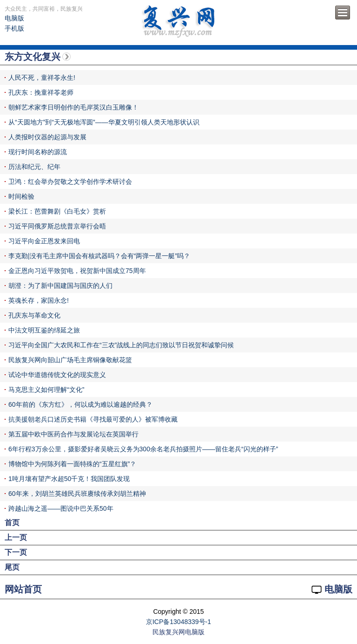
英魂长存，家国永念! (39, 300)
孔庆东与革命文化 (34, 315)
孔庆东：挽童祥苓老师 (41, 92)
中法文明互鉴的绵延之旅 (44, 330)
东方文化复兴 (33, 57)
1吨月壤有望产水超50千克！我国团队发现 (69, 479)
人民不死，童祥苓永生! (42, 78)
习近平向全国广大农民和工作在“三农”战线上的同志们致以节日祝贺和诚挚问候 (121, 345)
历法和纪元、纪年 (34, 167)
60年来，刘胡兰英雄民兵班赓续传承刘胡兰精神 (77, 494)
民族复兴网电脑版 (178, 632)
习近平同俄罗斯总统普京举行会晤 (57, 226)
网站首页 (23, 589)
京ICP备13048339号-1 (178, 622)
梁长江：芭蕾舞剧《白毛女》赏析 (57, 211)
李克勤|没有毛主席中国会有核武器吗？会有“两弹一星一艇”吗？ (99, 256)
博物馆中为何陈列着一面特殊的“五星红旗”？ (72, 464)
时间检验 (21, 196)
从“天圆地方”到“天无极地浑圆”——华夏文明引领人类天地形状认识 (104, 122)
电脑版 (14, 18)
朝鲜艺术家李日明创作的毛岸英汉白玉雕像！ (73, 107)
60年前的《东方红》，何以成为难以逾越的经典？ (80, 404)
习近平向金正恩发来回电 (44, 241)
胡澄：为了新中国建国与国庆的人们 (60, 286)
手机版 (14, 28)
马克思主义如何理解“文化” (46, 390)
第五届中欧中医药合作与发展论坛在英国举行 (73, 434)
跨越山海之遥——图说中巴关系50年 (61, 508)
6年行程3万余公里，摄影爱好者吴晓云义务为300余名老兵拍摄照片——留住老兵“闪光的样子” (143, 449)
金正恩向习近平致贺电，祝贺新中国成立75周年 (77, 271)
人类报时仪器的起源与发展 (47, 137)
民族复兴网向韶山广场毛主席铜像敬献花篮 (70, 360)
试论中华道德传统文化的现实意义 (57, 375)
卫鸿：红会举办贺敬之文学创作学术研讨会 (70, 182)
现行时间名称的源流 (38, 152)
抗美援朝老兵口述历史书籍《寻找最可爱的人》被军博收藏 (93, 419)
